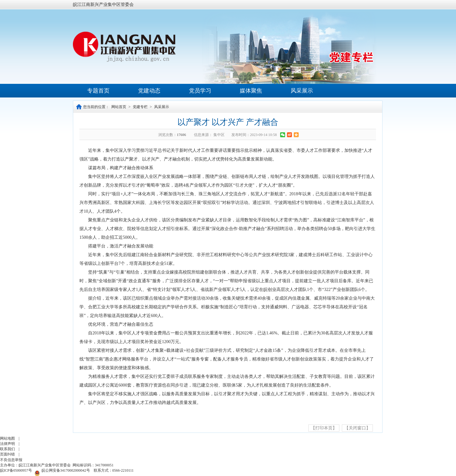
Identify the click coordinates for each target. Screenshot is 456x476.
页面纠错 (7, 454)
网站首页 (119, 107)
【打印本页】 (324, 428)
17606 (181, 135)
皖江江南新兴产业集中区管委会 (103, 5)
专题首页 (98, 91)
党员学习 (200, 91)
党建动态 (149, 91)
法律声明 (7, 444)
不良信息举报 (11, 460)
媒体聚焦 (251, 91)
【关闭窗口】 (357, 428)
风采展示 (302, 91)
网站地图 (7, 438)
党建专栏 (140, 107)
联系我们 (7, 449)
